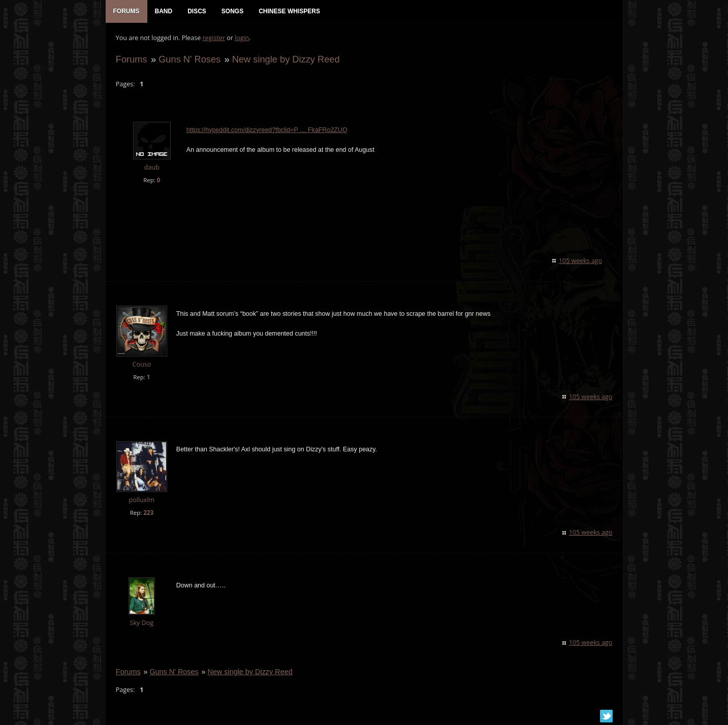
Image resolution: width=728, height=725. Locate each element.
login (242, 38)
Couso (141, 364)
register (214, 38)
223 (148, 513)
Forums (132, 59)
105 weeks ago (580, 261)
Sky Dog (141, 623)
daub (151, 168)
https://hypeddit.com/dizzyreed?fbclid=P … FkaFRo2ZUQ (267, 130)
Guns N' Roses (189, 59)
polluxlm (141, 500)
